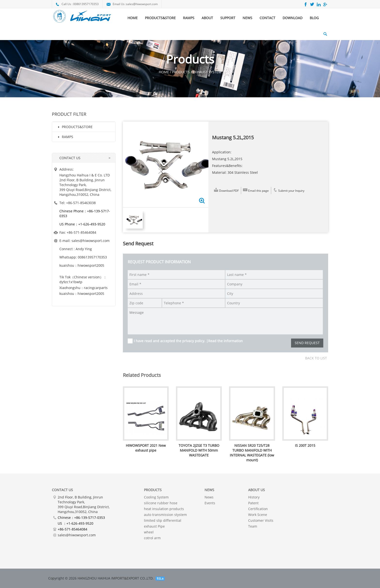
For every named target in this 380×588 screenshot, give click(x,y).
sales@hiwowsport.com (142, 4)
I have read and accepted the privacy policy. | (188, 341)
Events (210, 503)
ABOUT (207, 18)
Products (181, 72)
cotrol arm (152, 538)
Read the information (226, 341)
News (209, 497)
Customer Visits (261, 520)
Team (253, 526)
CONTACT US (70, 158)
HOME (133, 18)
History (254, 497)
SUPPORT (228, 18)
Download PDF (226, 190)
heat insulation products (164, 509)
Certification (258, 509)
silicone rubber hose (161, 503)
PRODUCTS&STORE (160, 18)
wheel (149, 532)
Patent (253, 503)
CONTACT (267, 18)
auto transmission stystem (165, 515)
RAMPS (189, 18)
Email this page (256, 190)
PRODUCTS (153, 490)
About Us (257, 490)
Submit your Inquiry (288, 190)
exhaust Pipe (154, 526)
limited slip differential (163, 520)
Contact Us (62, 490)
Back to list (316, 358)
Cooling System (156, 497)
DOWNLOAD (293, 18)
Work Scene (258, 515)
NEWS (247, 18)
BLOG (314, 18)
